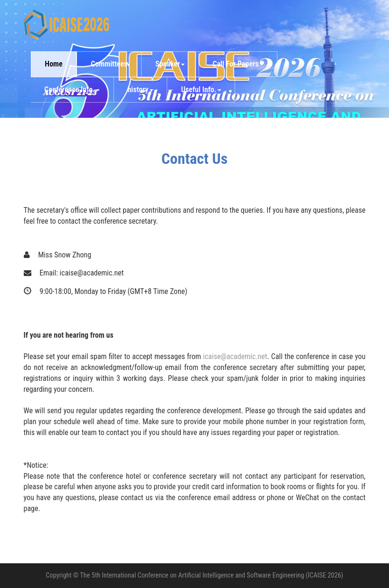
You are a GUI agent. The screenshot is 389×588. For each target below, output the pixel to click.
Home (53, 64)
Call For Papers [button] (238, 64)
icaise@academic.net (235, 356)
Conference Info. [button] (72, 90)
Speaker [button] (170, 64)
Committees (109, 64)
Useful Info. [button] (201, 90)
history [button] (140, 90)
